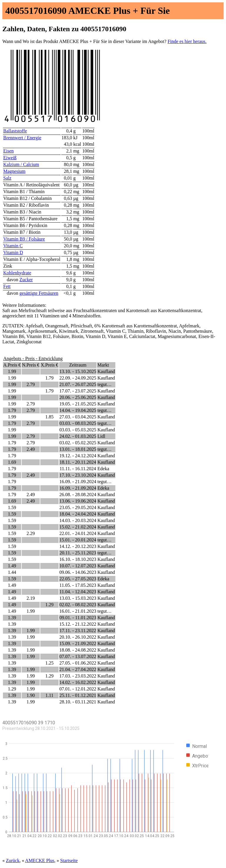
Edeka (103, 469)
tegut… (104, 384)
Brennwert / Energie (22, 138)
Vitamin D (13, 252)
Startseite (69, 860)
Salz (7, 178)
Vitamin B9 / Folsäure (24, 239)
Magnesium (14, 171)
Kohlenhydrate (17, 273)
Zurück (13, 860)
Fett (7, 286)
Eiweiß (10, 158)
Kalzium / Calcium (21, 164)
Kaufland (106, 371)
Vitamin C (13, 246)
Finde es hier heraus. (187, 41)
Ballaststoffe (15, 131)
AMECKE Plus (40, 860)
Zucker (26, 280)
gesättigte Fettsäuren (39, 293)
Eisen (9, 151)
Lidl (101, 436)
